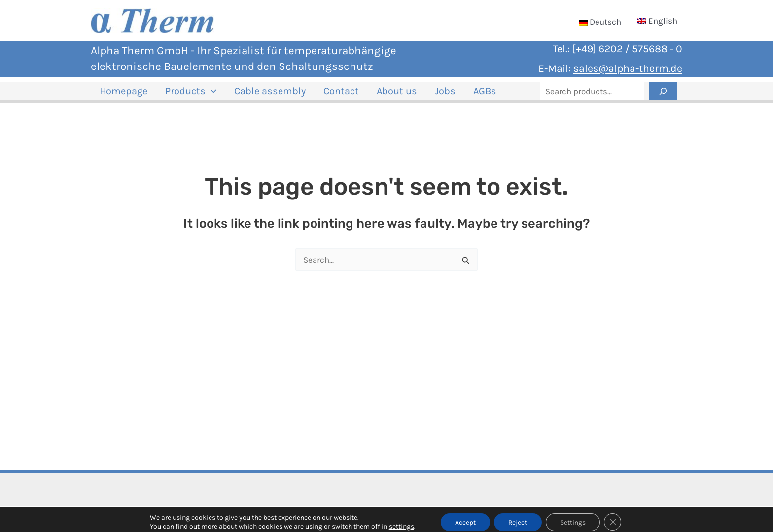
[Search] (663, 95)
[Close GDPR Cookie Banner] (614, 517)
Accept (464, 516)
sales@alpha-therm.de (628, 68)
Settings (574, 516)
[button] (202, 95)
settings (400, 521)
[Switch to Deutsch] (600, 22)
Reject (518, 516)
